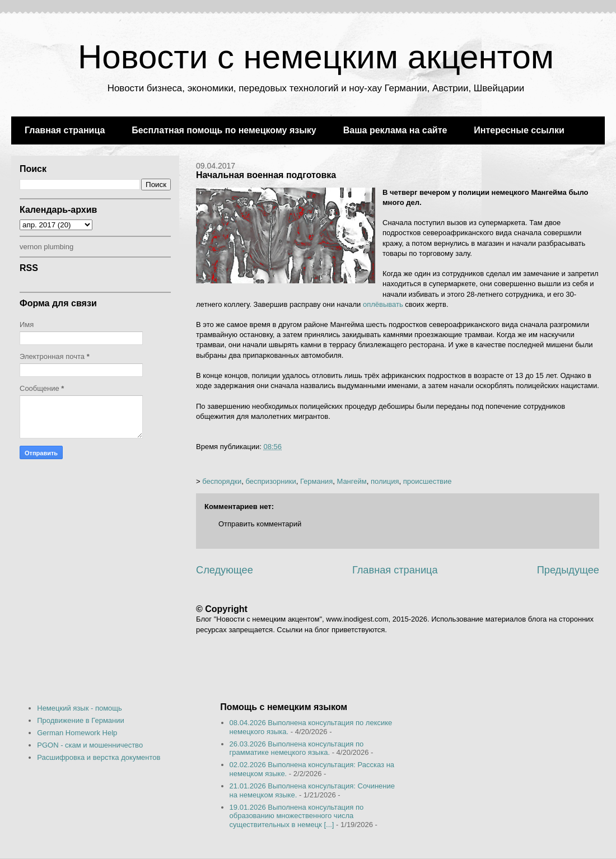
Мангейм (351, 481)
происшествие (428, 481)
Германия (316, 481)
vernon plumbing (46, 247)
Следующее (225, 570)
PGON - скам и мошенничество (90, 745)
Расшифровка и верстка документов (99, 757)
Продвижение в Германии (81, 720)
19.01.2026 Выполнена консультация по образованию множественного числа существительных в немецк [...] (297, 816)
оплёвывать (383, 304)
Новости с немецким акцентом (316, 57)
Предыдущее (568, 570)
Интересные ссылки (519, 130)
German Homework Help (77, 733)
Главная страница (65, 130)
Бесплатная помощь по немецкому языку (224, 130)
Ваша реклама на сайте (395, 130)
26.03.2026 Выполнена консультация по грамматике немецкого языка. (297, 748)
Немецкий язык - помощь (80, 708)
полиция (385, 481)
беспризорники (270, 481)
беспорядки (222, 481)
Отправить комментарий (260, 524)
